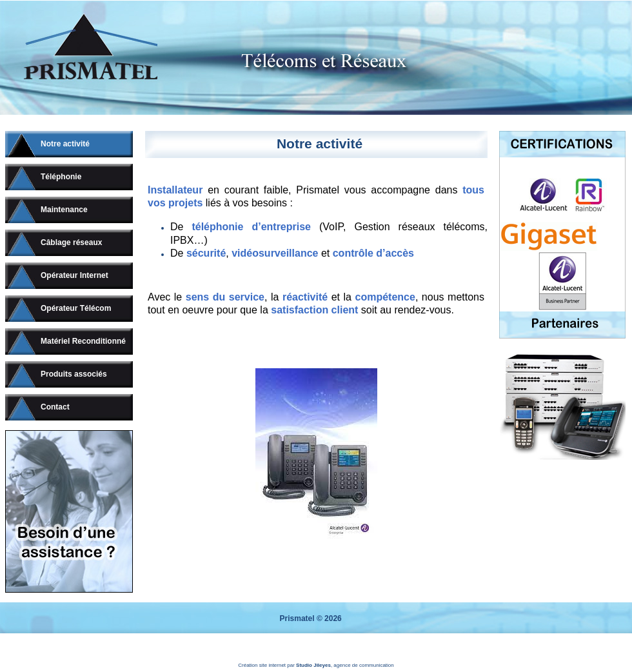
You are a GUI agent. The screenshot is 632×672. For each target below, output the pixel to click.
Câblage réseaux (71, 242)
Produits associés (74, 374)
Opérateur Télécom (76, 308)
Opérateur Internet (74, 275)
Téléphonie (61, 177)
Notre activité (65, 144)
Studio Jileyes (313, 665)
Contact (55, 407)
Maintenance (64, 210)
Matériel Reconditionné (83, 341)
